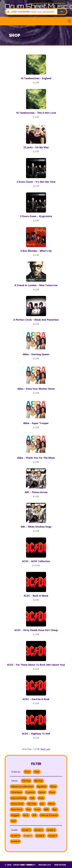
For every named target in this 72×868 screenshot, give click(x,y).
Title (37, 772)
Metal (51, 804)
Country (30, 792)
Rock (26, 815)
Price (27, 772)
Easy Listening (19, 798)
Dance (42, 792)
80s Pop (38, 781)
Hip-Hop (32, 804)
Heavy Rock (17, 804)
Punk (37, 809)
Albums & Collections (22, 787)
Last (48, 749)
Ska (34, 815)
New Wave (17, 809)
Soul (13, 821)
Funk (41, 798)
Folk (32, 798)
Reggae (15, 815)
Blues (53, 787)
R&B (46, 809)
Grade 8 (15, 841)
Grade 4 (15, 836)
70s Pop (26, 781)
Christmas (16, 792)
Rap (55, 809)
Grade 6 (40, 836)
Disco (52, 792)
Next (43, 749)
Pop (28, 809)
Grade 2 (39, 830)
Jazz (42, 804)
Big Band (42, 787)
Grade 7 (53, 836)
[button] (36, 21)
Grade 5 (28, 836)
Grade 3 (51, 830)
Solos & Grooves (49, 815)
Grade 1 (26, 830)
